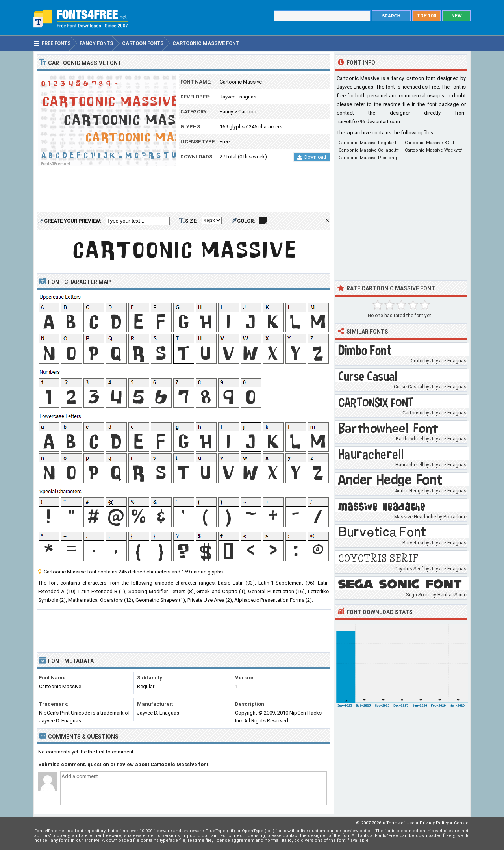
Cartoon (247, 112)
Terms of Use (400, 823)
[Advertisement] (183, 191)
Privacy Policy (434, 823)
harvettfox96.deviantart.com (368, 122)
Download (312, 157)
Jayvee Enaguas (238, 97)
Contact (462, 823)
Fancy (226, 112)
